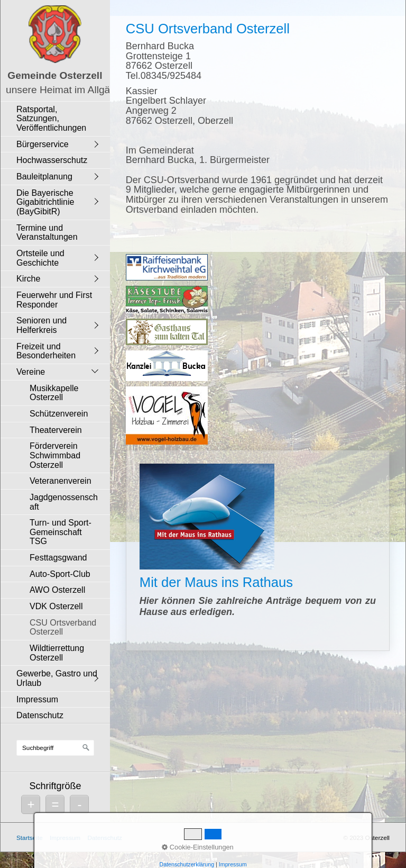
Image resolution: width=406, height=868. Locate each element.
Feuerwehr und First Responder (54, 300)
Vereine (31, 372)
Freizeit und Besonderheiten (46, 351)
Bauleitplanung (44, 177)
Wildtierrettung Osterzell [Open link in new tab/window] (57, 653)
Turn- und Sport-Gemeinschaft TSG (61, 532)
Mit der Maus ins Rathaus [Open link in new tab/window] (258, 550)
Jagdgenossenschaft (64, 502)
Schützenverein (59, 414)
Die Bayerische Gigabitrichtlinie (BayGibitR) (45, 202)
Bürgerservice (43, 144)
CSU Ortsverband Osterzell (63, 627)
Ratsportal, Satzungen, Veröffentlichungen (51, 119)
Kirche (28, 279)
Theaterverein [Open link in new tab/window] (56, 430)
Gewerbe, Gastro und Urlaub (57, 678)
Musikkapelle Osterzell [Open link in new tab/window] (54, 393)
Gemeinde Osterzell (55, 75)
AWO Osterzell (57, 590)
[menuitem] (58, 119)
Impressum (37, 699)
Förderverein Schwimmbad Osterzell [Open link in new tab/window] (55, 455)
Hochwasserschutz (52, 160)
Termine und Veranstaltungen (47, 233)
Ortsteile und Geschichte (40, 258)
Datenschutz (40, 715)
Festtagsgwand (58, 558)
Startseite (30, 838)
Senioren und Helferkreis (41, 325)
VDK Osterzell (56, 606)
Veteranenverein (61, 481)
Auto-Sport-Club (60, 574)
